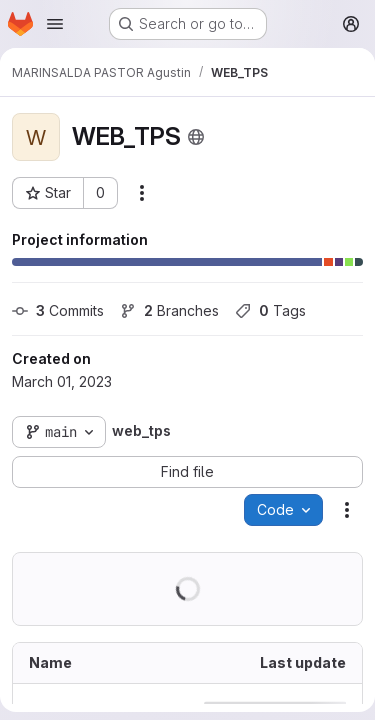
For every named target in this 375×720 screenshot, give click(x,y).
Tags (270, 310)
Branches (169, 310)
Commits (58, 310)
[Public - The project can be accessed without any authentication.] (196, 137)
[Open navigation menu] (55, 24)
